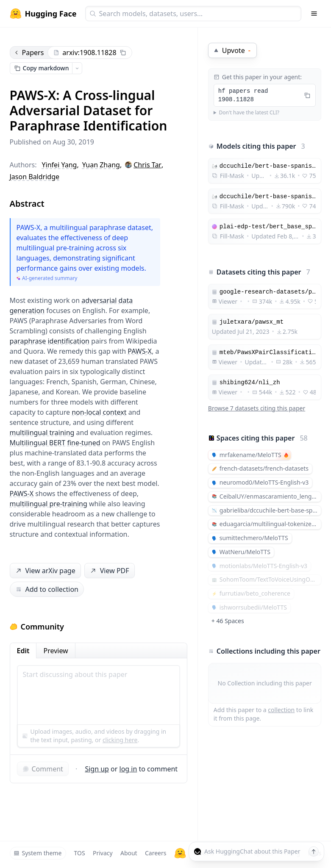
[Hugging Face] (180, 853)
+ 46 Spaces (228, 621)
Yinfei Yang (60, 165)
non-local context (99, 412)
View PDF (108, 571)
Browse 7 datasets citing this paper (257, 408)
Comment (43, 769)
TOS (80, 853)
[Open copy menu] (77, 68)
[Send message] (314, 851)
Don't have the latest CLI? (249, 113)
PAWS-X (140, 351)
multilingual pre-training (49, 504)
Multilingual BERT (38, 443)
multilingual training (42, 433)
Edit (23, 651)
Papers (29, 53)
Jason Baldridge (35, 177)
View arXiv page (45, 571)
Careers (156, 853)
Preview (56, 651)
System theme (38, 853)
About (129, 853)
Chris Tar (147, 165)
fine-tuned (83, 443)
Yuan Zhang (101, 165)
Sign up (97, 769)
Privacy (103, 853)
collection (281, 710)
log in (128, 769)
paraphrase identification (50, 341)
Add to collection (47, 589)
